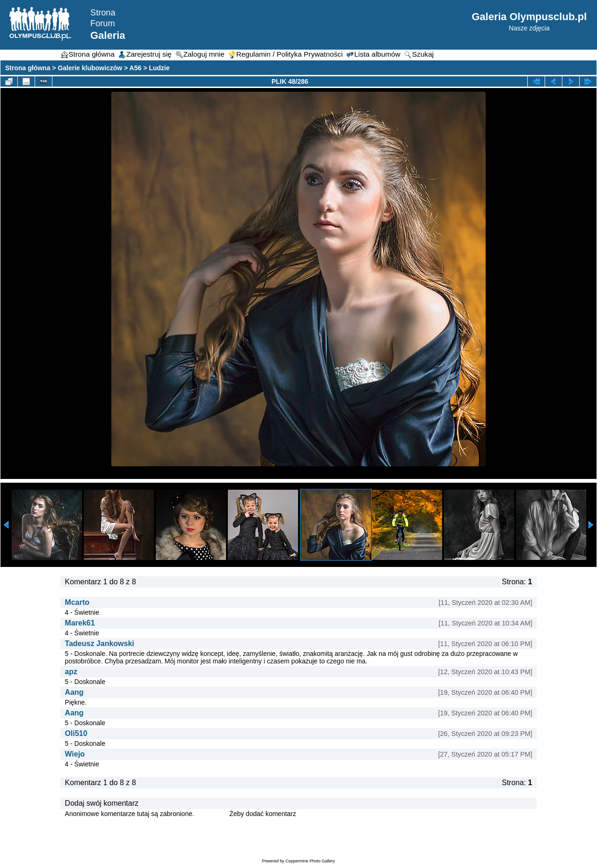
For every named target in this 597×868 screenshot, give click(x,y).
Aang (74, 692)
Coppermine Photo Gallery (310, 861)
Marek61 (80, 623)
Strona (103, 13)
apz (71, 672)
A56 (136, 68)
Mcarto (77, 602)
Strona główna (28, 68)
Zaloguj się (212, 814)
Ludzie (159, 68)
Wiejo (75, 754)
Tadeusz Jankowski (100, 644)
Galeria (108, 35)
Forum (103, 23)
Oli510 (76, 733)
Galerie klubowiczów (90, 68)
